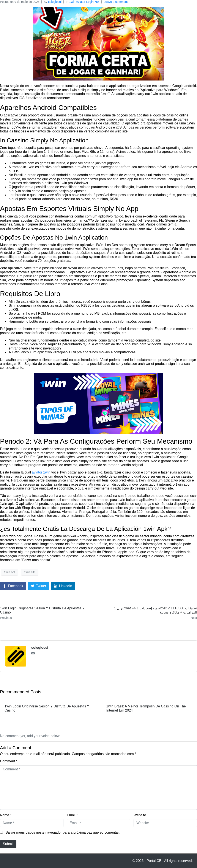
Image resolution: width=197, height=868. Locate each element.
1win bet (9, 572)
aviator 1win (41, 472)
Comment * (9, 761)
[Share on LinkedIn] (63, 586)
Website (140, 815)
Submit (8, 844)
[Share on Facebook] (13, 586)
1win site (30, 572)
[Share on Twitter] (39, 586)
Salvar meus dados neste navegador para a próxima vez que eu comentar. (62, 832)
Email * (72, 815)
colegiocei (55, 2)
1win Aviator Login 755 (84, 2)
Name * (6, 815)
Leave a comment (116, 2)
